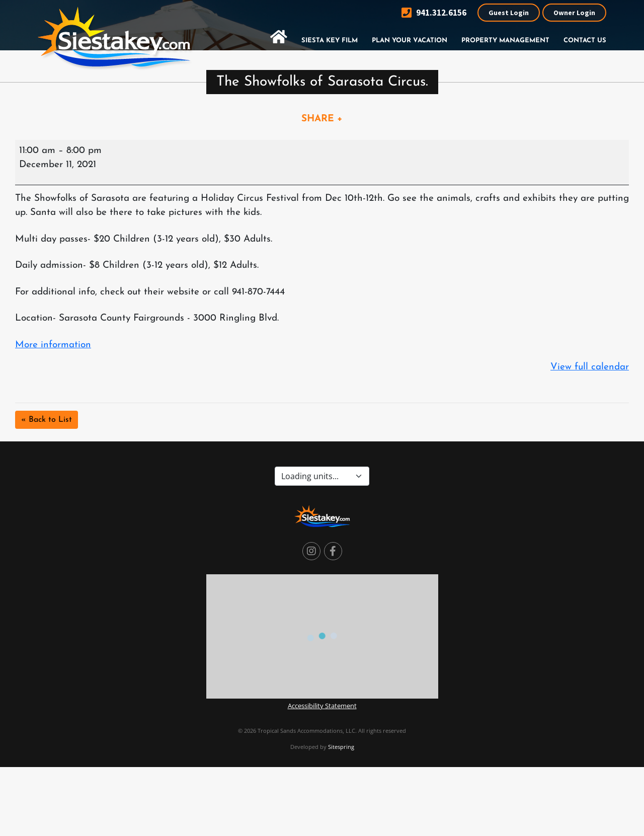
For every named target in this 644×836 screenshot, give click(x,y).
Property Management (505, 41)
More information (53, 345)
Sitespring (341, 747)
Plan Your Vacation (410, 41)
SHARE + (322, 119)
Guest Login (509, 13)
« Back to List (47, 420)
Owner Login (574, 13)
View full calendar (590, 367)
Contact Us (585, 41)
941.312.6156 (434, 13)
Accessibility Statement (322, 706)
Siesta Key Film (330, 41)
